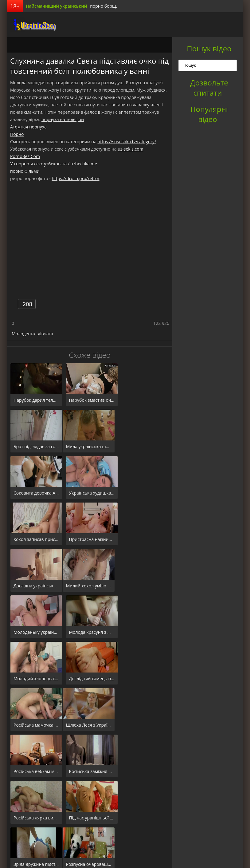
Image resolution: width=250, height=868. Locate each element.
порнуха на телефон (63, 119)
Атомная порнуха (28, 127)
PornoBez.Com (25, 156)
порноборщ (30, 25)
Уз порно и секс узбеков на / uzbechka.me (54, 164)
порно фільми (25, 171)
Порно (17, 134)
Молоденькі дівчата (32, 334)
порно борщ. (104, 6)
